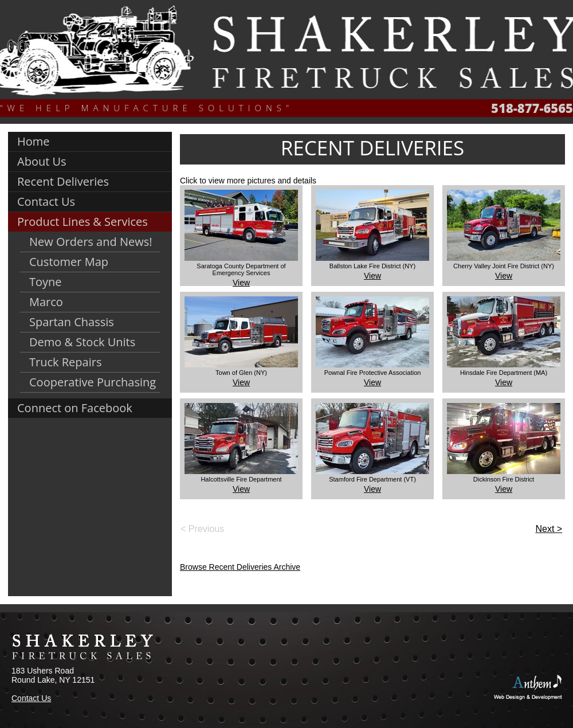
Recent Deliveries (63, 181)
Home (34, 141)
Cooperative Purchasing (93, 382)
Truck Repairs (65, 362)
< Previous (202, 529)
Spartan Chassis (72, 322)
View (241, 283)
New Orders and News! (91, 242)
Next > (549, 529)
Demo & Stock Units (82, 342)
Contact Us (46, 201)
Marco (46, 302)
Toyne (46, 282)
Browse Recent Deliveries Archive (240, 567)
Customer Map (69, 262)
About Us (42, 161)
